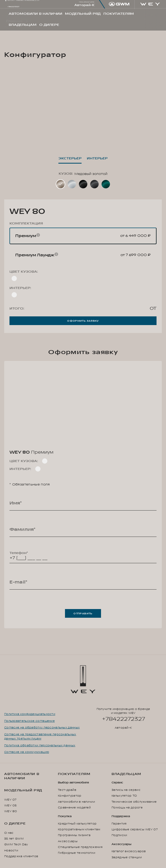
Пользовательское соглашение (29, 721)
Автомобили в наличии (22, 776)
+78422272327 (13, 7)
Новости (11, 850)
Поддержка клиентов (21, 856)
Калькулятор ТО (124, 796)
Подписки (119, 835)
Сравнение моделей (74, 808)
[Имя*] (83, 503)
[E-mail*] (83, 582)
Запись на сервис (126, 790)
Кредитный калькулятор (77, 824)
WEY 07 (10, 800)
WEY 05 (11, 805)
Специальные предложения (80, 847)
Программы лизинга (74, 835)
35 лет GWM (14, 839)
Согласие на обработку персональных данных (42, 727)
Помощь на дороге (127, 808)
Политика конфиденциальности (30, 714)
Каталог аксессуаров (129, 851)
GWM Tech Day (16, 844)
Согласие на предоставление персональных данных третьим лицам (40, 736)
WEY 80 (11, 811)
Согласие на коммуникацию (27, 752)
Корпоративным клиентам (79, 829)
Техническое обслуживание (134, 802)
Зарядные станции (127, 857)
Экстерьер (70, 158)
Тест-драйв (67, 790)
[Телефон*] (83, 556)
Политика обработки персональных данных (40, 745)
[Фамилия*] (83, 529)
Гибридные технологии (77, 853)
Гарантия (119, 824)
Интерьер (97, 158)
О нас (9, 833)
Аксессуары (68, 841)
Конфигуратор (70, 796)
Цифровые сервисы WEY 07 (135, 829)
